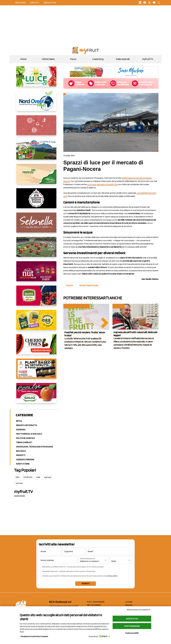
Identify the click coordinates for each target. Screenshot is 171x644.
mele (38, 477)
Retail (19, 421)
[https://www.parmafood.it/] (36, 322)
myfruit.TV (148, 59)
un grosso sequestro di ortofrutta (102, 184)
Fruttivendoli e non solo (29, 434)
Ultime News (48, 59)
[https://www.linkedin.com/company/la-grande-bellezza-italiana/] (36, 200)
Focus (73, 59)
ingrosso (48, 477)
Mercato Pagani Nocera (89, 285)
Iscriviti (86, 583)
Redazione (20, 3)
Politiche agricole (25, 438)
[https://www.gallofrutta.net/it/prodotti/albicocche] (36, 395)
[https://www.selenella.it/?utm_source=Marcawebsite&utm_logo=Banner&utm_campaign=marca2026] (36, 225)
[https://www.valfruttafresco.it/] (36, 176)
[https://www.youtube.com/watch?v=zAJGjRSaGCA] (36, 371)
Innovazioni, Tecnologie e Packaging (35, 447)
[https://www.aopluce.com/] (36, 79)
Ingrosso (21, 430)
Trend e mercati (24, 442)
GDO (18, 477)
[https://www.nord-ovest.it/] (36, 103)
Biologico (21, 451)
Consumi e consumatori (76, 306)
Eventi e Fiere (23, 464)
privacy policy (112, 576)
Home (23, 59)
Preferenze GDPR (132, 633)
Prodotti (21, 455)
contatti (35, 3)
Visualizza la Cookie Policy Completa (34, 636)
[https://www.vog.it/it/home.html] (36, 249)
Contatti (129, 602)
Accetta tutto (132, 619)
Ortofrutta (28, 477)
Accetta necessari (132, 626)
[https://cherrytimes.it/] (36, 346)
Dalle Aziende (123, 59)
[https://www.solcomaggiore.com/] (36, 127)
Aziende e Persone (25, 459)
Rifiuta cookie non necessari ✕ (139, 610)
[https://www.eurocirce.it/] (36, 152)
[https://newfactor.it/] (36, 273)
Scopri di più (20, 496)
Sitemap (129, 605)
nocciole (19, 483)
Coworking (98, 59)
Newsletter (50, 3)
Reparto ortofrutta (27, 425)
